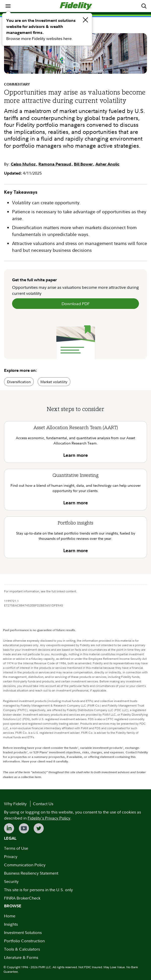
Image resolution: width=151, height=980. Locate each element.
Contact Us (43, 804)
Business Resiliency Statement (31, 873)
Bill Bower (83, 164)
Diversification (19, 382)
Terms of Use (16, 848)
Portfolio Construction (24, 941)
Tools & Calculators (22, 949)
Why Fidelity (15, 804)
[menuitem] (8, 6)
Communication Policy (25, 865)
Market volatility (54, 382)
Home (10, 916)
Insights (11, 924)
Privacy (11, 856)
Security (11, 881)
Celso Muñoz (23, 164)
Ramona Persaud (55, 164)
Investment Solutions (23, 932)
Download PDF (76, 304)
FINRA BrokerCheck (22, 898)
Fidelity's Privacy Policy (49, 818)
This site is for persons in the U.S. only (38, 890)
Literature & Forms (21, 957)
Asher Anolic (107, 164)
